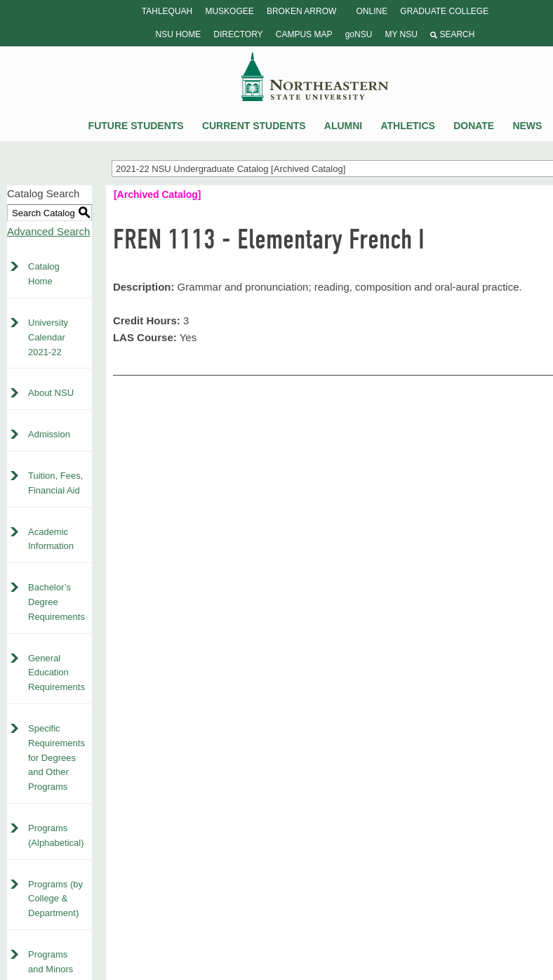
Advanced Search (48, 231)
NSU (315, 77)
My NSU (401, 34)
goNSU (359, 34)
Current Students (254, 126)
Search (452, 34)
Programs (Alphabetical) (56, 835)
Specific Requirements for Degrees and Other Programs (56, 757)
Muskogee (229, 11)
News (527, 126)
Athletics (408, 126)
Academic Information (51, 539)
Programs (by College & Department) (55, 899)
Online (372, 11)
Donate (474, 126)
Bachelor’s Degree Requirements (56, 602)
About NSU (51, 393)
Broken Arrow (301, 11)
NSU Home (179, 34)
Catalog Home (44, 274)
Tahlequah (167, 11)
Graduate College (444, 11)
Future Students (136, 126)
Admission (49, 434)
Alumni (343, 126)
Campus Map (304, 34)
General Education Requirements (56, 673)
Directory (238, 34)
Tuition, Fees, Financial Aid (55, 483)
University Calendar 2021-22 (48, 337)
